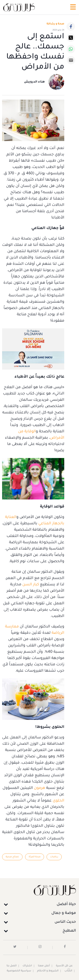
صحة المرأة (35, 857)
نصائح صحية (12, 857)
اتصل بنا (12, 966)
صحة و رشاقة (55, 24)
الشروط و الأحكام (48, 971)
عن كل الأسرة (64, 966)
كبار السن (31, 585)
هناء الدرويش (34, 82)
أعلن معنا (44, 966)
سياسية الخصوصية (19, 971)
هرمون (39, 788)
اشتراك (27, 966)
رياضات (54, 857)
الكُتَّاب (68, 971)
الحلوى (58, 801)
